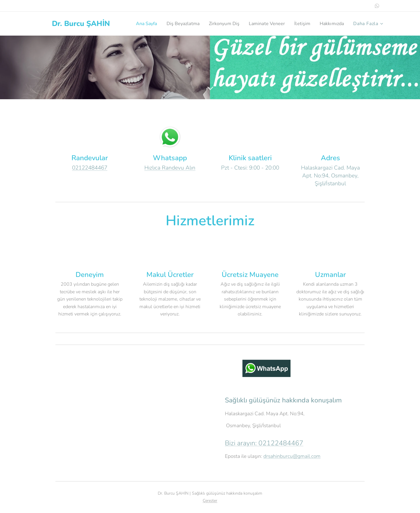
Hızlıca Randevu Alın (170, 168)
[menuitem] (170, 24)
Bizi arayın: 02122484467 (264, 443)
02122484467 (90, 168)
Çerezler (210, 501)
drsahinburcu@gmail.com (292, 456)
